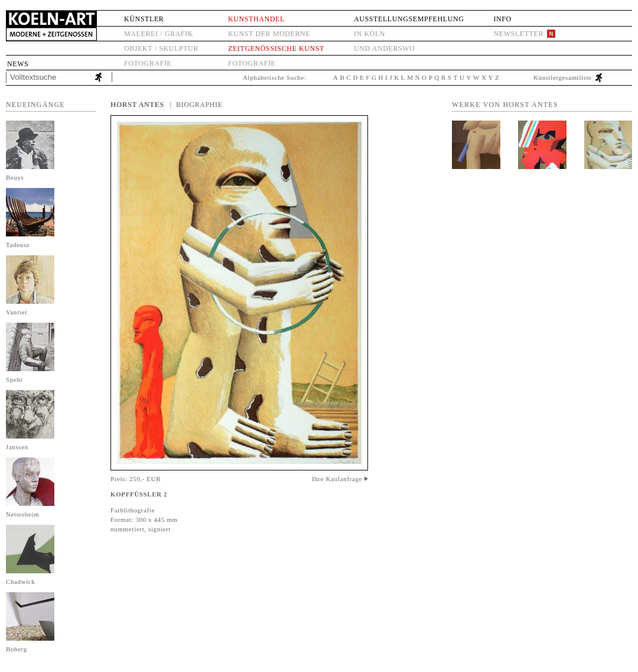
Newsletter (518, 34)
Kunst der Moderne (269, 34)
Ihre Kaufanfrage (337, 479)
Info (502, 19)
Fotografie (148, 63)
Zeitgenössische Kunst (276, 48)
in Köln (370, 34)
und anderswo (385, 48)
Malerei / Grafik (159, 34)
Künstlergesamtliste (563, 77)
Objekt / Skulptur (161, 48)
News (18, 64)
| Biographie (196, 105)
